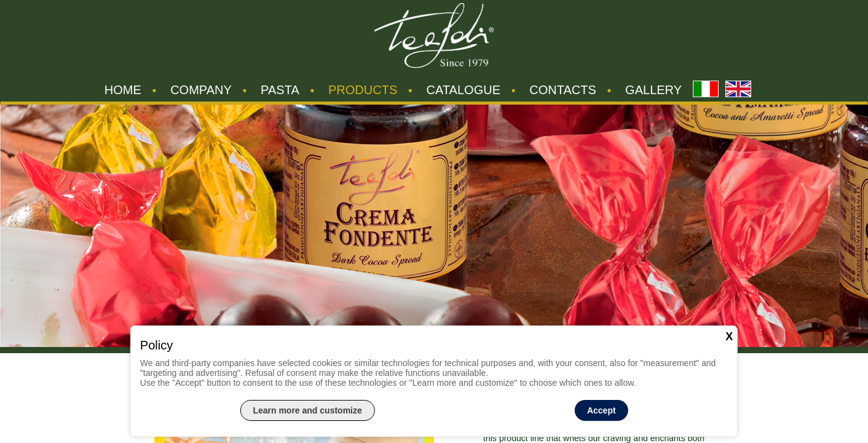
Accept (602, 410)
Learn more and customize (307, 410)
